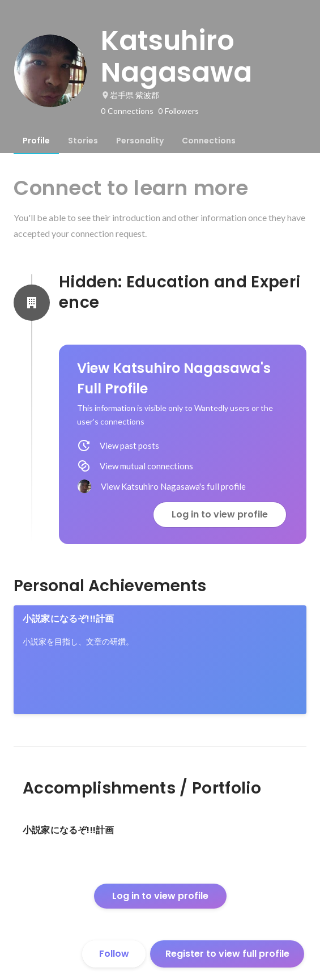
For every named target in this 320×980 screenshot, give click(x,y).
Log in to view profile (220, 514)
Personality (140, 141)
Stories (83, 141)
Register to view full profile (227, 954)
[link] (160, 660)
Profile (36, 141)
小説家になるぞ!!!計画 (68, 619)
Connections (209, 141)
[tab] (36, 141)
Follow (114, 954)
